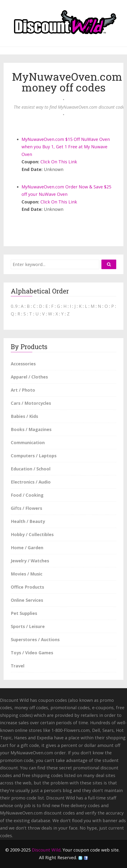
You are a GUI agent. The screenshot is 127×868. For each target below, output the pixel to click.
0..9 (14, 306)
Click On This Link (59, 162)
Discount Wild (46, 850)
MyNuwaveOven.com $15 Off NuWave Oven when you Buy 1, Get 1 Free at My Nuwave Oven (66, 147)
